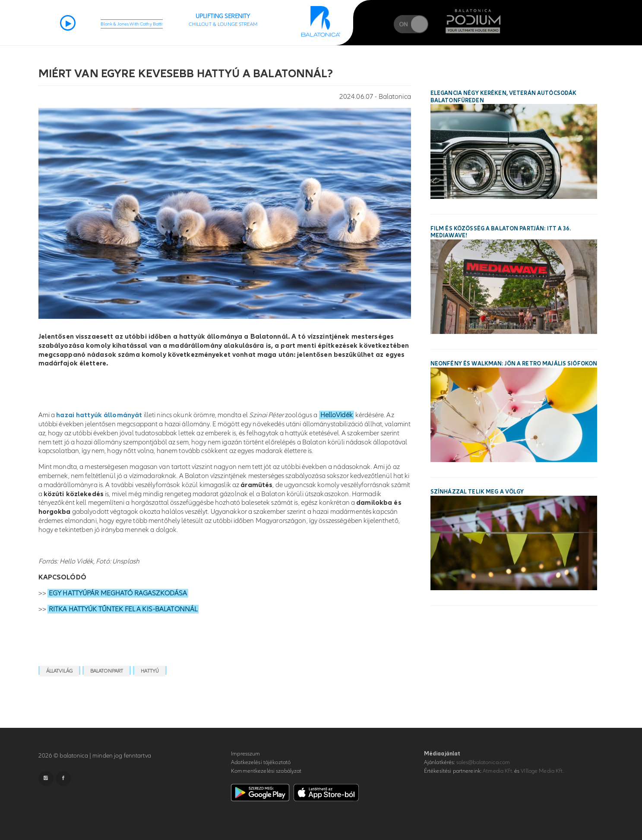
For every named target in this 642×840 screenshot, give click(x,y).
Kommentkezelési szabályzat (266, 771)
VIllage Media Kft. (542, 771)
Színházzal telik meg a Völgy (477, 492)
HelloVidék (337, 415)
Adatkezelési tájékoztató (261, 762)
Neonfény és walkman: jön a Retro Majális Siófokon (514, 364)
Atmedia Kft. (498, 771)
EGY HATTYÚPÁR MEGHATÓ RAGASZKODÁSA (118, 593)
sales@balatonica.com (483, 762)
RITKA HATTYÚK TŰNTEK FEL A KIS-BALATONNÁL (123, 609)
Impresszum (245, 754)
